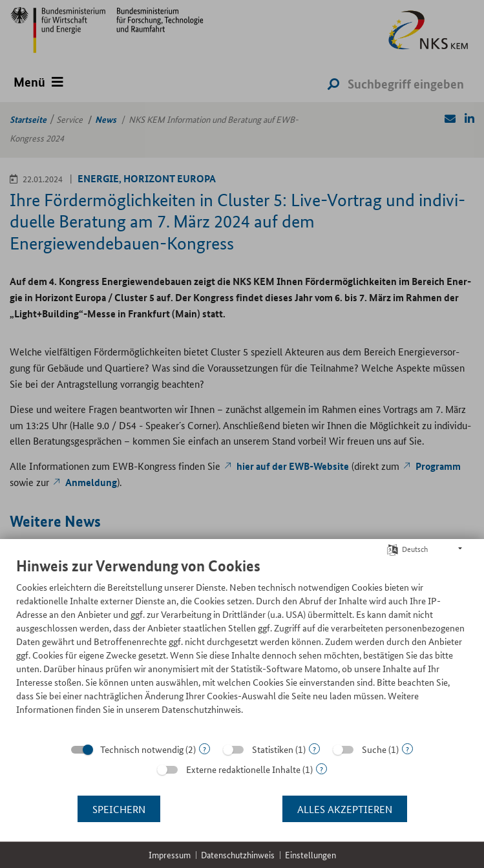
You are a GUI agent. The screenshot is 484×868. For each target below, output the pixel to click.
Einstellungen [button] (310, 855)
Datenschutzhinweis (238, 855)
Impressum (170, 855)
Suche (374, 749)
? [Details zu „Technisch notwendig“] (205, 749)
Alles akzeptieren (345, 809)
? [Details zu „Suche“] (407, 749)
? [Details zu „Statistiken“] (314, 749)
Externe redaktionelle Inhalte (243, 769)
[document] (242, 646)
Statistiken (273, 749)
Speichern (119, 809)
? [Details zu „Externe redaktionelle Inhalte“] (321, 769)
